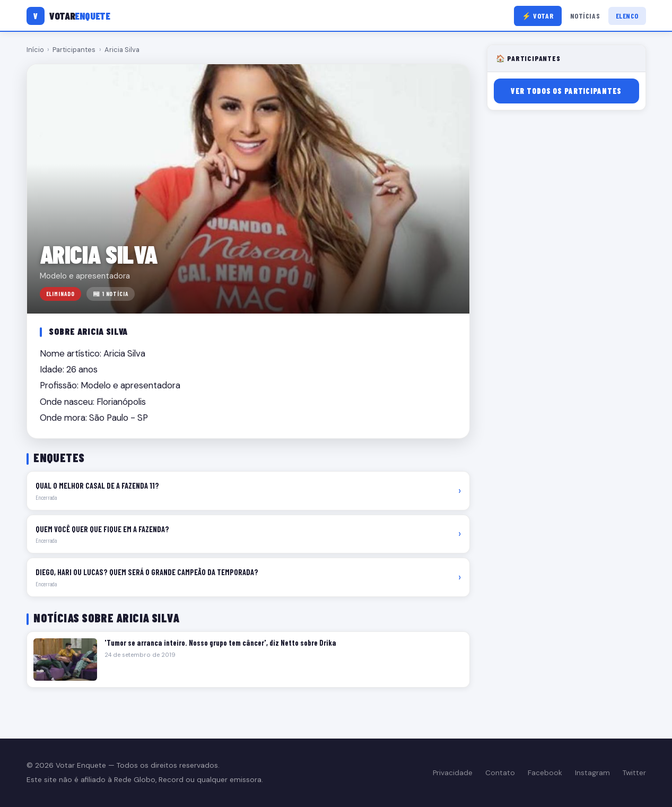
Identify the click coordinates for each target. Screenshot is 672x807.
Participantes (74, 50)
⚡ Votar (538, 16)
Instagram (592, 773)
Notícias (585, 16)
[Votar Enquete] (68, 16)
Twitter (634, 773)
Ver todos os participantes (566, 91)
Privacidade (453, 773)
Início (35, 50)
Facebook (545, 773)
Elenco (627, 16)
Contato (500, 773)
